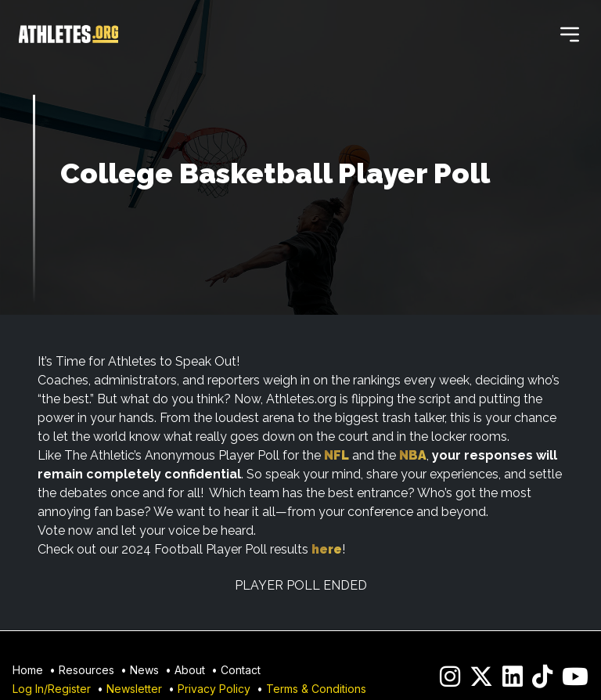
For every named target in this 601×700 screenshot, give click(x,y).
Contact (241, 670)
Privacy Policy (214, 689)
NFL (336, 455)
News (144, 670)
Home (28, 670)
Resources (86, 670)
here (327, 549)
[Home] (68, 34)
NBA (413, 455)
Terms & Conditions (316, 689)
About (190, 670)
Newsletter (134, 689)
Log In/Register (52, 689)
